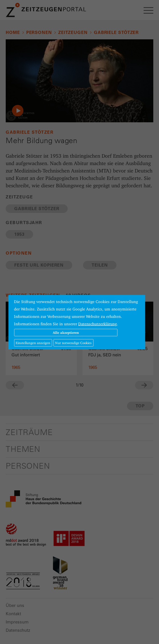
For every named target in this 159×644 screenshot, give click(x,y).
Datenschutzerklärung (97, 324)
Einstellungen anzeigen (33, 343)
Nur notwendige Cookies (73, 343)
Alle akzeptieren (66, 332)
